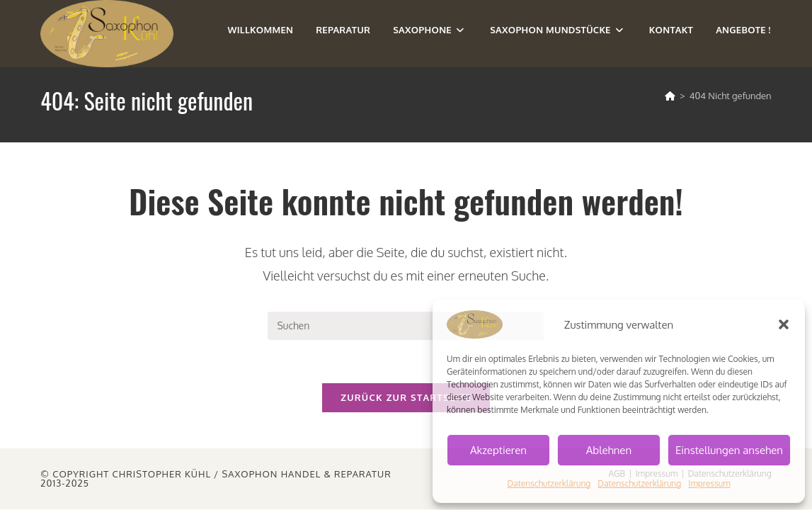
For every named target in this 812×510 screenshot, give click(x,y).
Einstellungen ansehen (729, 450)
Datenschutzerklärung (549, 483)
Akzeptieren (498, 450)
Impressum (709, 483)
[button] (784, 324)
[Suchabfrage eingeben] (406, 326)
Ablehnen (609, 450)
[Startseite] (670, 96)
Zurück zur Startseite (406, 397)
